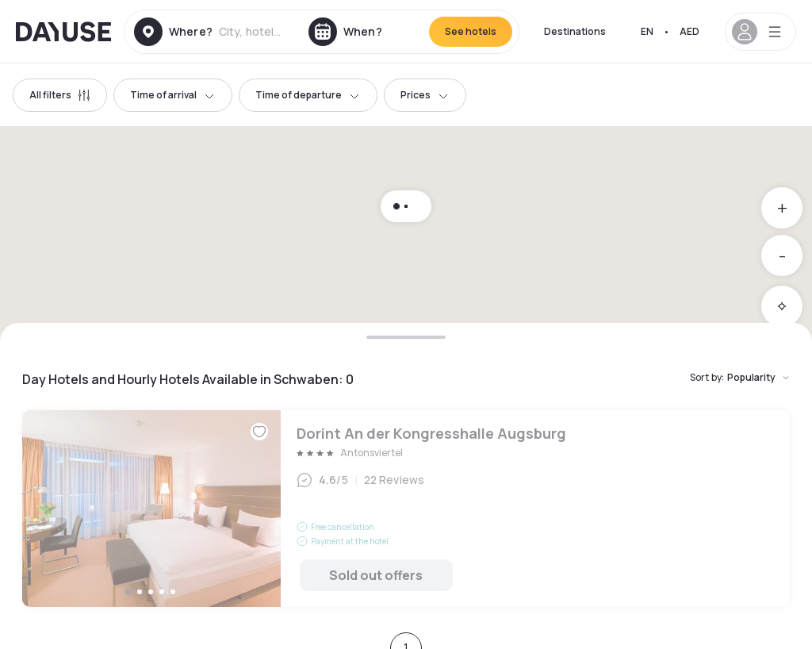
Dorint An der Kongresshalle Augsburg (406, 509)
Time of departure (308, 95)
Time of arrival (173, 95)
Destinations (575, 31)
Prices (425, 95)
